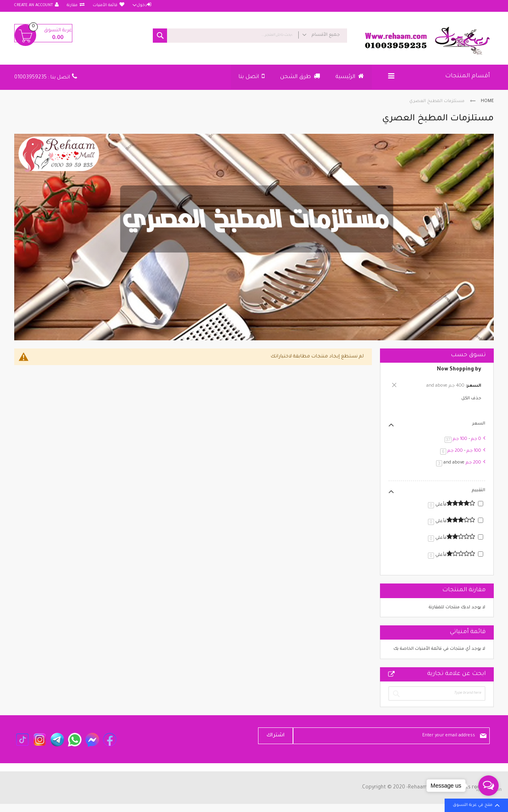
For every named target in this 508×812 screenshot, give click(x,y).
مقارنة (72, 5)
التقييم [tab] (479, 490)
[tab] (437, 379)
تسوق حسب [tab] (468, 355)
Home (487, 101)
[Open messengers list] (488, 786)
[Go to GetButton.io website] (488, 804)
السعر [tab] (479, 424)
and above (457, 463)
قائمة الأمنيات (105, 5)
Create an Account (34, 5)
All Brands (391, 674)
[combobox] (250, 36)
